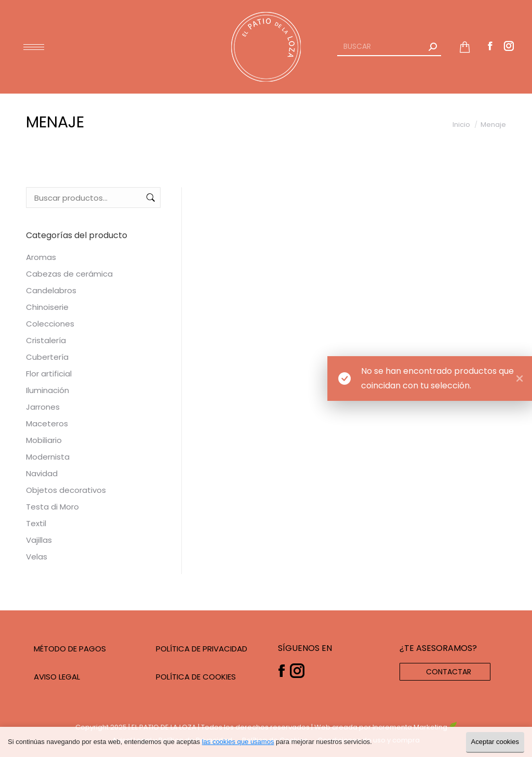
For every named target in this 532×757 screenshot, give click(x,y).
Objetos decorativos (66, 490)
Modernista (48, 457)
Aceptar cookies (495, 742)
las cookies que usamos (238, 742)
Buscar (150, 198)
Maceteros (47, 423)
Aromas (41, 257)
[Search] (389, 47)
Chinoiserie (47, 307)
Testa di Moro (52, 507)
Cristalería (46, 340)
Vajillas (39, 540)
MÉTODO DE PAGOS (70, 649)
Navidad (42, 473)
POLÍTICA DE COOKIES (196, 677)
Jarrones (43, 407)
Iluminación (48, 390)
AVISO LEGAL (57, 677)
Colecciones (50, 324)
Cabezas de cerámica (69, 274)
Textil (36, 523)
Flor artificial (49, 374)
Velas (37, 557)
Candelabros (51, 290)
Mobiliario (44, 440)
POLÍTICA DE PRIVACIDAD (202, 649)
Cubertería (47, 357)
